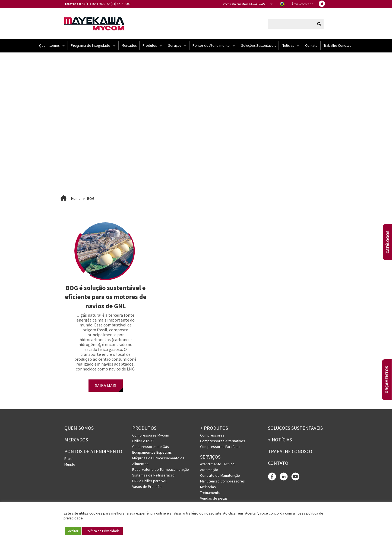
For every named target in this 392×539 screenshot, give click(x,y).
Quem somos (49, 46)
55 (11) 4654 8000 (93, 4)
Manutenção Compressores (222, 482)
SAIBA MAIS (106, 386)
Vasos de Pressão (147, 487)
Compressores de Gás (151, 447)
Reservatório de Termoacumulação (161, 470)
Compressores (212, 436)
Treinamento (210, 493)
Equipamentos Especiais (152, 453)
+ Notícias (280, 440)
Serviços (175, 46)
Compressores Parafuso (220, 447)
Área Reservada (302, 4)
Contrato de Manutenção (220, 476)
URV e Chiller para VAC (150, 481)
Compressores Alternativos (223, 441)
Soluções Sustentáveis (258, 46)
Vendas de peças (214, 499)
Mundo (70, 465)
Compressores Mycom (151, 436)
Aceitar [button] (73, 531)
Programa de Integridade (91, 46)
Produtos (150, 46)
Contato (311, 46)
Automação (209, 470)
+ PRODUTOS (214, 429)
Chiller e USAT (143, 441)
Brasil (69, 459)
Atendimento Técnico (217, 465)
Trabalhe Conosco (338, 46)
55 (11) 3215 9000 (119, 4)
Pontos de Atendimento (211, 46)
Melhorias (208, 487)
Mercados (129, 46)
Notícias (288, 46)
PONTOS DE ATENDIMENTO (93, 452)
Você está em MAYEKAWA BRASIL (245, 4)
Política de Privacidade (102, 531)
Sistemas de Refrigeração (153, 476)
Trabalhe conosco (290, 452)
